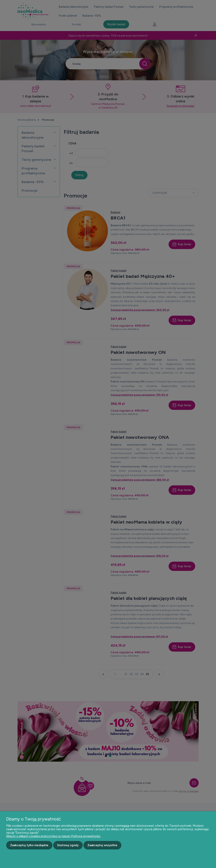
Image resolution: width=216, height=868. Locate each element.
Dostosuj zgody (68, 845)
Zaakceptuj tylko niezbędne (29, 845)
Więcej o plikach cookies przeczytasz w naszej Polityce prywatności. (53, 836)
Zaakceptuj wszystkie (102, 845)
